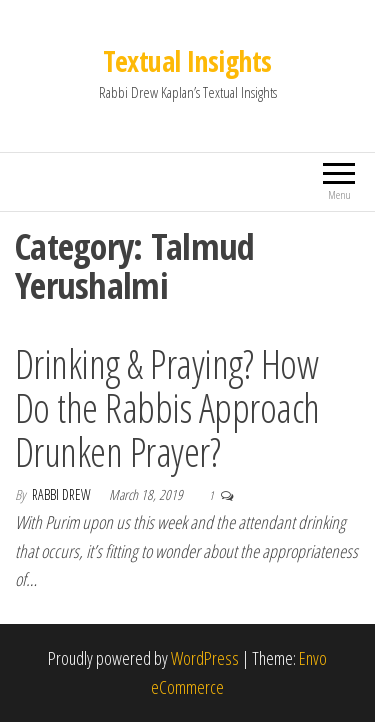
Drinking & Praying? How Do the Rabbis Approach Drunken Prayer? (167, 407)
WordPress (205, 658)
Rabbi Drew (63, 494)
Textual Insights (187, 61)
